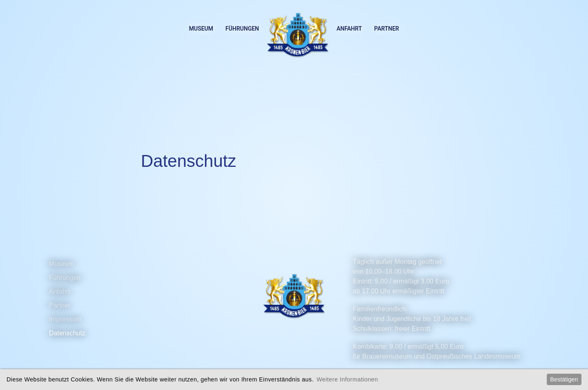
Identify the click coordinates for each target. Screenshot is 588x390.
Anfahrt (349, 29)
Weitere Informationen (347, 379)
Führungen (242, 29)
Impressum (65, 319)
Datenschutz (67, 333)
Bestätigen (564, 379)
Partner (386, 29)
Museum (201, 29)
